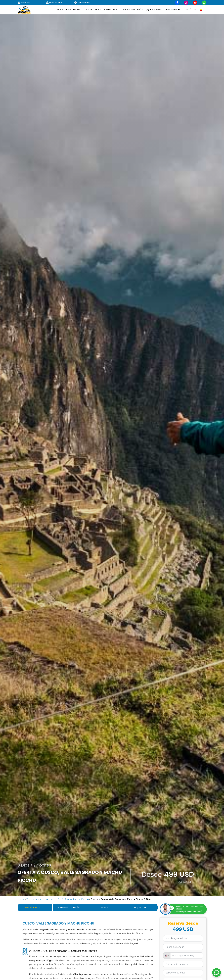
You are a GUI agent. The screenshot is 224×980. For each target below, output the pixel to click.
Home (21, 899)
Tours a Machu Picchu (77, 899)
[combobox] (167, 956)
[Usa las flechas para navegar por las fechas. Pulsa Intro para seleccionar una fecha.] (183, 947)
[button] (69, 10)
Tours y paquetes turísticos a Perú (45, 899)
